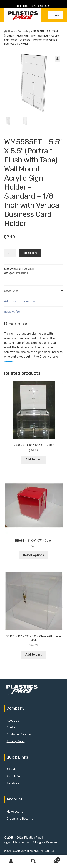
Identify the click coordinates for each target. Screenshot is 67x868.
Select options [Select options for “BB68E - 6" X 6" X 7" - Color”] (33, 555)
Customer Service (19, 734)
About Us (13, 721)
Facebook (13, 783)
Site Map (12, 770)
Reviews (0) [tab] (12, 312)
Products (23, 32)
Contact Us (14, 727)
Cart (53, 859)
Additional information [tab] (19, 301)
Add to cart (30, 253)
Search (33, 861)
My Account (15, 812)
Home (12, 32)
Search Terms (16, 776)
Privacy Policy (16, 741)
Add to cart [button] (33, 459)
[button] (58, 59)
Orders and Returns (20, 819)
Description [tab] (12, 291)
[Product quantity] (10, 253)
